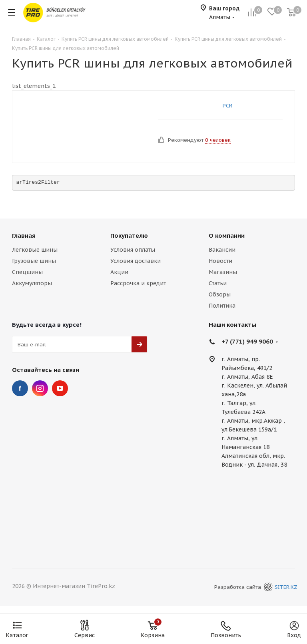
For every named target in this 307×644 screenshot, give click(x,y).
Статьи (218, 283)
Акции (119, 272)
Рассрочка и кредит (138, 283)
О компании (227, 236)
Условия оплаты (133, 250)
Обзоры (220, 294)
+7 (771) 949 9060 (247, 341)
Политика (222, 306)
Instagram (40, 388)
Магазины (223, 272)
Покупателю (129, 236)
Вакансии (222, 250)
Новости (220, 261)
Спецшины (27, 272)
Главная (24, 236)
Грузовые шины (34, 261)
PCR (227, 106)
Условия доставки (136, 261)
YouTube (60, 388)
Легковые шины (35, 250)
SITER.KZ (279, 587)
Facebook (20, 388)
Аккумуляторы (32, 283)
